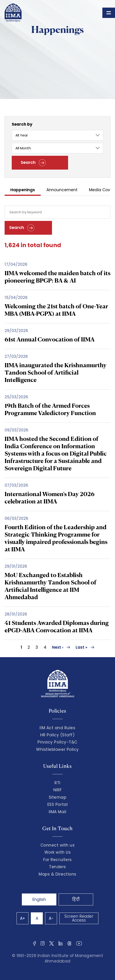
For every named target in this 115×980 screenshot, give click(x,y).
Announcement (62, 190)
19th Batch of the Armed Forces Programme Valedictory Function (50, 409)
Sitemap (58, 797)
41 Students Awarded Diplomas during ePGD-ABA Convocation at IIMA (57, 626)
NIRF (57, 790)
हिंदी (76, 899)
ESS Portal (57, 804)
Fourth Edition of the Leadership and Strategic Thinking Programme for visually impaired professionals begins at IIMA (56, 538)
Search (33, 163)
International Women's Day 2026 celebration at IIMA (50, 498)
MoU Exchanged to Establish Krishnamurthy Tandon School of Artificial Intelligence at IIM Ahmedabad (50, 586)
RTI (57, 783)
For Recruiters (57, 860)
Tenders (57, 867)
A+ (23, 918)
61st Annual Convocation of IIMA (50, 339)
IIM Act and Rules (57, 728)
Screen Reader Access (79, 918)
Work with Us (57, 852)
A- (51, 918)
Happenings (23, 190)
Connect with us (58, 845)
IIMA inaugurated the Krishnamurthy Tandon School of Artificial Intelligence (56, 372)
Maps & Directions (57, 874)
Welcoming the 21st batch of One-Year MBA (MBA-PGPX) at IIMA (56, 310)
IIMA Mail (58, 812)
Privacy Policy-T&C (57, 742)
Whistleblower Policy (57, 749)
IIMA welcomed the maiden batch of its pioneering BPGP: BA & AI (57, 277)
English (39, 899)
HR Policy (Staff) (57, 735)
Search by (22, 124)
